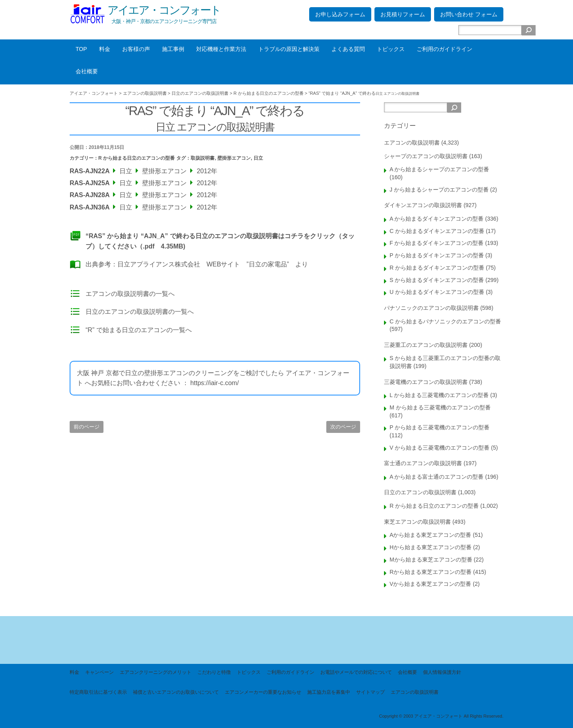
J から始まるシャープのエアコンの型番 (439, 190)
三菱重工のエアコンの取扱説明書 (426, 345)
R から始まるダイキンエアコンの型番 (437, 268)
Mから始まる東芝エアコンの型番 (431, 560)
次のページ (343, 427)
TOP (81, 49)
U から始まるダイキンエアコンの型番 (437, 292)
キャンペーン (99, 672)
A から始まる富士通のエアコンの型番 (437, 477)
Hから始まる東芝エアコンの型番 (431, 547)
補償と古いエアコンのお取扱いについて (176, 692)
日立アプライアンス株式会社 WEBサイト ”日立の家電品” (203, 264)
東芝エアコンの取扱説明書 (417, 522)
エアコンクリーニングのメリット (156, 672)
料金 (105, 49)
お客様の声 (136, 49)
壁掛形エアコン (234, 158)
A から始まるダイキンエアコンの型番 (437, 219)
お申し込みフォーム (340, 14)
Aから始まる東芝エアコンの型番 (430, 535)
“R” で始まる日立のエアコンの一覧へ (139, 330)
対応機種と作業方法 (221, 49)
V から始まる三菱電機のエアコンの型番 (439, 448)
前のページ (87, 427)
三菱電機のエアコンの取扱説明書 (426, 382)
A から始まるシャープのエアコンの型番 (439, 169)
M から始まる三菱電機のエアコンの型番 (440, 407)
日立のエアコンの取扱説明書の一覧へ (140, 312)
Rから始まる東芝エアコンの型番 (431, 572)
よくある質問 (348, 49)
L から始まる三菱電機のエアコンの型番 (439, 395)
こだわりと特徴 (214, 672)
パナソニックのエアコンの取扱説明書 (431, 308)
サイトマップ (370, 692)
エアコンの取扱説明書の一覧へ (130, 294)
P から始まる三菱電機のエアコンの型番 (439, 427)
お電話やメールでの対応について (356, 672)
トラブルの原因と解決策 (289, 49)
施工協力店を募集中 (329, 692)
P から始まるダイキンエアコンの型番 (437, 255)
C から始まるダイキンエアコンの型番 (437, 231)
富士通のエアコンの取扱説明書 (423, 463)
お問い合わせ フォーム (469, 14)
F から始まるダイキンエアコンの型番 (437, 243)
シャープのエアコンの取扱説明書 (426, 156)
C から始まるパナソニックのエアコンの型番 (445, 321)
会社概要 (87, 71)
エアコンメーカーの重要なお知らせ (263, 692)
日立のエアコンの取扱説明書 (420, 492)
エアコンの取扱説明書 (412, 143)
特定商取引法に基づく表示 (98, 692)
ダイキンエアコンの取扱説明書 (423, 205)
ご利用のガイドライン (444, 49)
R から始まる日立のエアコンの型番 (136, 158)
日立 (258, 158)
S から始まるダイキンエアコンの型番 (437, 280)
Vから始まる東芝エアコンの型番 (430, 584)
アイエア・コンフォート (164, 10)
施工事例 (173, 49)
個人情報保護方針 (442, 672)
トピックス (391, 49)
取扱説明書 (203, 158)
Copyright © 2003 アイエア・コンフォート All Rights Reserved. (441, 716)
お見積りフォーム (403, 14)
